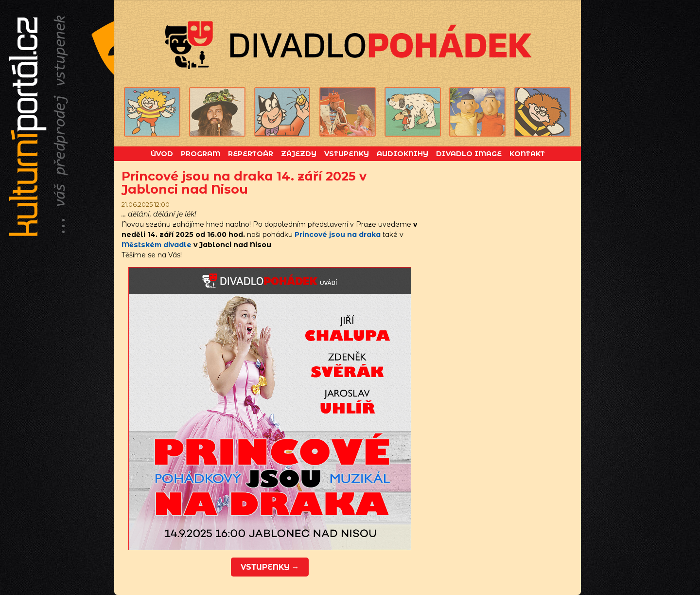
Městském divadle (157, 245)
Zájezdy (299, 154)
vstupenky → (270, 567)
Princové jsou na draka (338, 234)
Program (201, 154)
